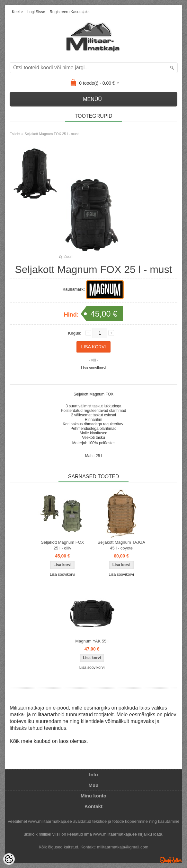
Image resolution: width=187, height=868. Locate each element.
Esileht (15, 134)
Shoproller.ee (171, 860)
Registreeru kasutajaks (69, 12)
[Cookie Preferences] (9, 859)
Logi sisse (36, 12)
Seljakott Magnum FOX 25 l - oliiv (62, 545)
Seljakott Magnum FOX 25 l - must (51, 134)
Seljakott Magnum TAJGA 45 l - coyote (121, 545)
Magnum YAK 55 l (92, 641)
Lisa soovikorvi (94, 368)
